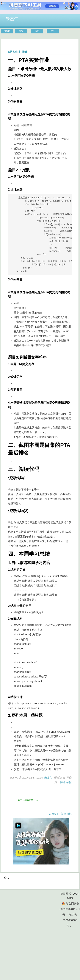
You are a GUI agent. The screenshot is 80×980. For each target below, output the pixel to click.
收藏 (62, 782)
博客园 (7, 31)
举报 (69, 782)
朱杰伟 (12, 19)
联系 (37, 31)
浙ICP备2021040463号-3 (70, 920)
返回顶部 (66, 814)
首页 (21, 31)
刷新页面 (54, 814)
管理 (53, 31)
